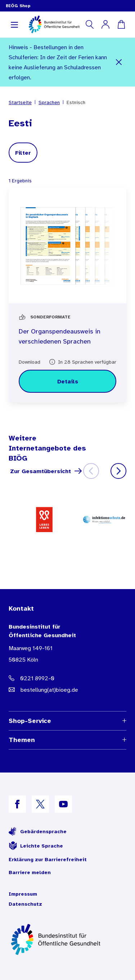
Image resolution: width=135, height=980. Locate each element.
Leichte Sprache (36, 846)
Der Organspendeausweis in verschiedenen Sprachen (60, 336)
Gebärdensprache (38, 831)
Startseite (20, 102)
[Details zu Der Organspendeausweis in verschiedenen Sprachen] (67, 381)
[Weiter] (118, 471)
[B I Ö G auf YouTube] (63, 804)
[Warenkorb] (121, 24)
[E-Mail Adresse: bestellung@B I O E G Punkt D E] (67, 690)
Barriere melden (30, 872)
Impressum (23, 894)
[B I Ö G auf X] (40, 804)
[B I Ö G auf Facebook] (17, 804)
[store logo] (55, 24)
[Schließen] (119, 62)
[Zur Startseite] (67, 939)
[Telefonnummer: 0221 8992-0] (67, 678)
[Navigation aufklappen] (14, 24)
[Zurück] (91, 471)
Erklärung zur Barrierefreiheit (48, 859)
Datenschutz (25, 904)
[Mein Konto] (105, 24)
